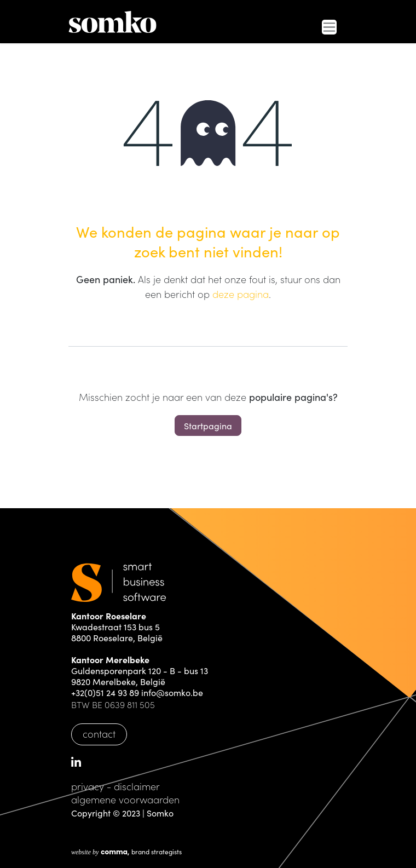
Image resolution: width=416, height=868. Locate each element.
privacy (88, 786)
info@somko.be (172, 692)
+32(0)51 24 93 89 (105, 692)
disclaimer (137, 786)
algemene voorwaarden (125, 799)
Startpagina (208, 426)
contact (99, 734)
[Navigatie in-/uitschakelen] (329, 27)
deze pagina (241, 294)
